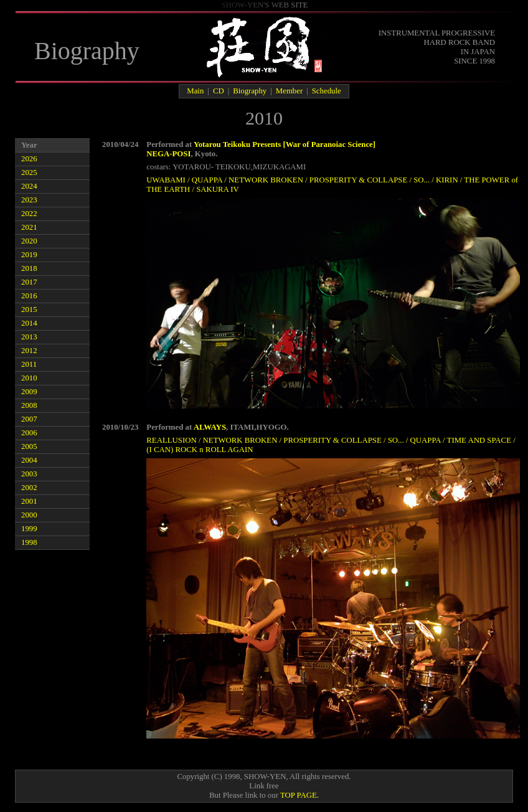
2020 (29, 241)
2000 (29, 515)
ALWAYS (210, 427)
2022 (29, 214)
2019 (29, 255)
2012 (29, 351)
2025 (29, 172)
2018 (29, 268)
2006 (29, 433)
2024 (29, 186)
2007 (29, 419)
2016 (29, 296)
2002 (29, 488)
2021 (29, 227)
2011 (29, 364)
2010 (29, 378)
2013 (29, 337)
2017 (29, 282)
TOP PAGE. (299, 795)
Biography (250, 91)
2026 (29, 159)
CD (219, 91)
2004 (29, 460)
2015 (29, 309)
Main (195, 91)
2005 (29, 446)
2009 (29, 392)
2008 (29, 405)
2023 (29, 200)
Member (289, 91)
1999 (29, 529)
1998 (29, 542)
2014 (29, 323)
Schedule (327, 91)
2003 (29, 474)
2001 (29, 501)
